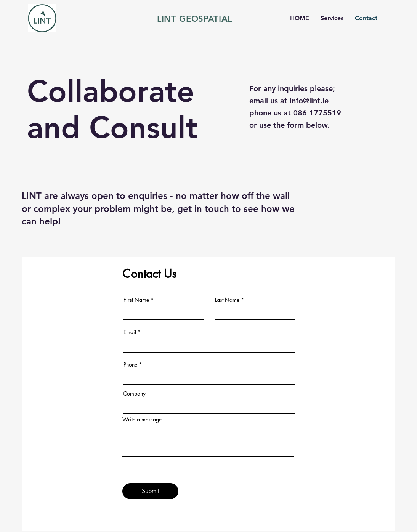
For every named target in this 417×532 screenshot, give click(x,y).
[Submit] (150, 491)
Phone (130, 365)
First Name (136, 300)
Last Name (227, 300)
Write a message (142, 420)
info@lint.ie (309, 101)
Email (130, 332)
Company (134, 394)
